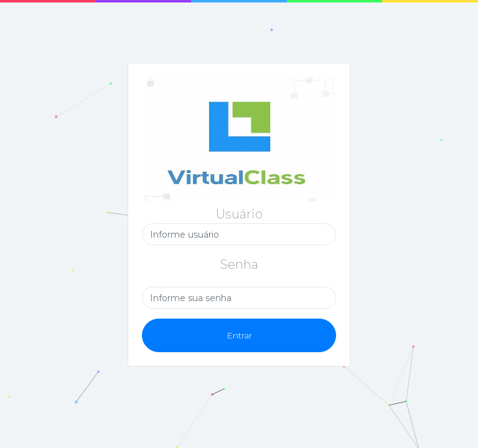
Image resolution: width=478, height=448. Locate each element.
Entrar (239, 335)
